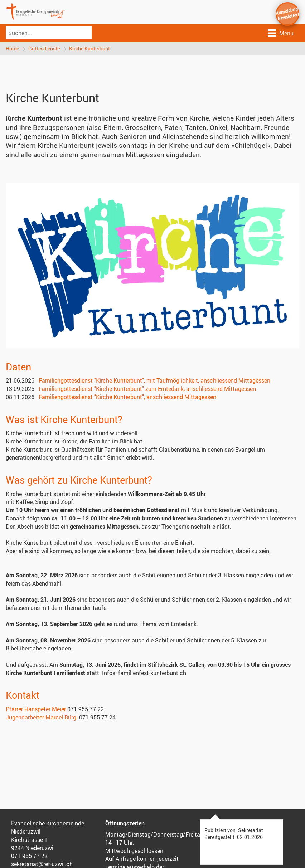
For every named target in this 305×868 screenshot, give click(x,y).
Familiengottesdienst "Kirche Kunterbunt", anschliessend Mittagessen (127, 397)
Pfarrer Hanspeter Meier (36, 709)
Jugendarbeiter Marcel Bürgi (42, 717)
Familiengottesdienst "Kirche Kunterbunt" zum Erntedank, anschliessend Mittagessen (147, 389)
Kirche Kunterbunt (89, 49)
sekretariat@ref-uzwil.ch (42, 864)
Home (12, 49)
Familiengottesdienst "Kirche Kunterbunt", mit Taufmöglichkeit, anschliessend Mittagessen (154, 380)
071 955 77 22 (29, 856)
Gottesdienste (44, 49)
